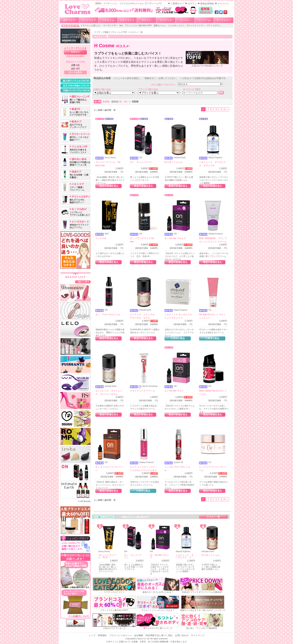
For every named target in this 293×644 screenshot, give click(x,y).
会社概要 (139, 635)
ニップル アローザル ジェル (177, 469)
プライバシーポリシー (121, 635)
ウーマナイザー (111, 25)
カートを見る (75, 72)
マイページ (223, 4)
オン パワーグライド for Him (142, 240)
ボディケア (69, 20)
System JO (178, 462)
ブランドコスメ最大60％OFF (139, 25)
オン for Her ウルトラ (175, 238)
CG (210, 310)
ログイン (193, 4)
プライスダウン (214, 25)
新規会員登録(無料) (75, 56)
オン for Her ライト (174, 391)
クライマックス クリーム (142, 391)
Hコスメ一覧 (213, 517)
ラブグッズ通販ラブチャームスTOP (111, 32)
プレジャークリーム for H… (107, 556)
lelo (121, 25)
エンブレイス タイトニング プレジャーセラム (109, 392)
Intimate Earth (180, 158)
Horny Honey (110, 158)
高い (127, 102)
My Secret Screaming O (148, 387)
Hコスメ (147, 20)
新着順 (106, 102)
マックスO (101, 238)
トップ (92, 635)
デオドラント (127, 20)
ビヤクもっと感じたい (91, 25)
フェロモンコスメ (176, 25)
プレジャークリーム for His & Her (108, 164)
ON (141, 158)
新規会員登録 (207, 4)
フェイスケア (89, 20)
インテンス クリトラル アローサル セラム (143, 316)
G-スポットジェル (174, 162)
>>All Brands (84, 501)
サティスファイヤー (196, 25)
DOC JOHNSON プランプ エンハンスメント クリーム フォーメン (213, 242)
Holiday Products (216, 234)
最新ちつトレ (160, 25)
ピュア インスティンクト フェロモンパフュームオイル (143, 470)
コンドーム (204, 20)
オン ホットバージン (141, 162)
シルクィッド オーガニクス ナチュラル (212, 164)
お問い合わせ (182, 635)
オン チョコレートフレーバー (109, 469)
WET (107, 234)
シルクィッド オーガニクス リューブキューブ (178, 316)
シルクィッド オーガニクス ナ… (185, 556)
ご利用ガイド (178, 4)
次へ (226, 109)
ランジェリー (224, 20)
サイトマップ (198, 635)
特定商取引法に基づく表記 (159, 635)
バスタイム (108, 20)
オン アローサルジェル (108, 315)
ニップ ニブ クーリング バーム (212, 469)
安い (122, 102)
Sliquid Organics (215, 158)
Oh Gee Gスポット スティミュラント (212, 316)
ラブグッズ (166, 20)
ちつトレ (185, 20)
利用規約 (102, 635)
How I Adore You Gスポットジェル (213, 392)
